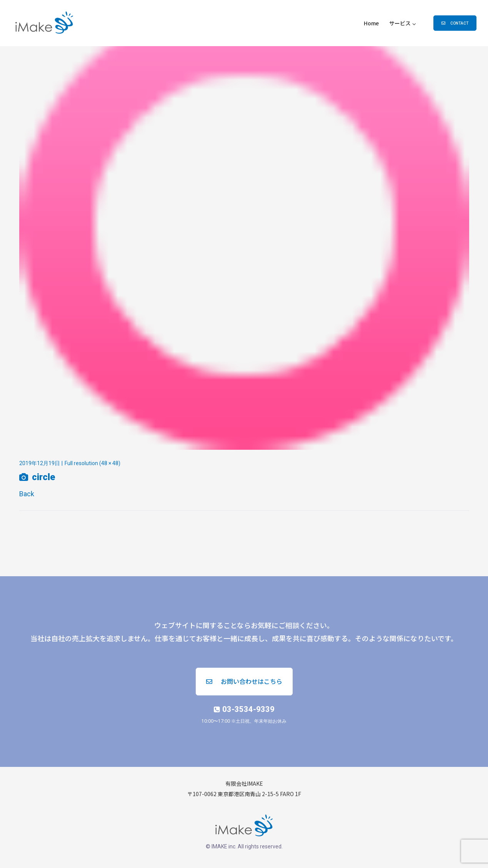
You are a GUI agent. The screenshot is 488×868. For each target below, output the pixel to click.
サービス (400, 23)
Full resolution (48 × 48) (92, 463)
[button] (455, 23)
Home (371, 23)
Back (27, 494)
